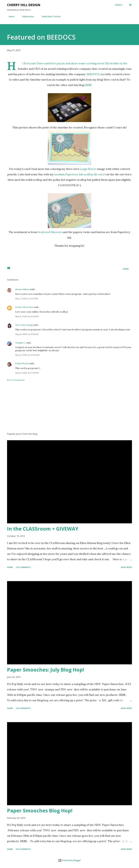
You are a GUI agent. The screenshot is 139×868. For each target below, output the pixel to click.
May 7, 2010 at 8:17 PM (26, 299)
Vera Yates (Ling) (24, 325)
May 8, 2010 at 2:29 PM (27, 373)
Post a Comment (16, 380)
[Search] (119, 5)
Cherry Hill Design (24, 5)
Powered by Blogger (69, 860)
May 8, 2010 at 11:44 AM (27, 355)
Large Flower (88, 169)
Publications (26, 16)
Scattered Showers (50, 232)
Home (10, 16)
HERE (88, 85)
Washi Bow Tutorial (50, 16)
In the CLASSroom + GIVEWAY (43, 529)
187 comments (23, 849)
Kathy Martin (22, 363)
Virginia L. (20, 343)
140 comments (23, 708)
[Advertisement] (69, 409)
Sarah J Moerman (24, 307)
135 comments (23, 567)
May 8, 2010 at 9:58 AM (27, 334)
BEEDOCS (93, 74)
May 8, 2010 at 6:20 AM (27, 316)
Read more (126, 567)
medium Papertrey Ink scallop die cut (78, 174)
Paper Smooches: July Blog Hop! (46, 670)
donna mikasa (22, 289)
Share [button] (126, 269)
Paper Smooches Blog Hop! (40, 811)
